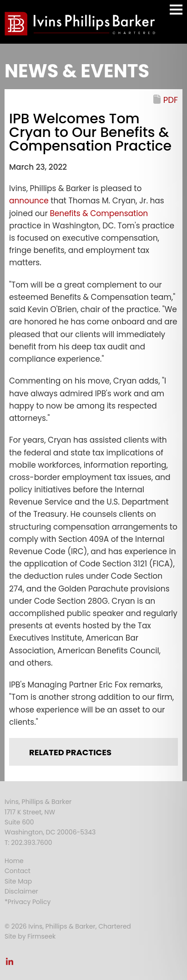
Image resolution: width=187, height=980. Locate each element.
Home (14, 861)
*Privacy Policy (28, 902)
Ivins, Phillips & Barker (38, 802)
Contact (18, 871)
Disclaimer (21, 891)
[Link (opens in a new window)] (10, 964)
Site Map (18, 881)
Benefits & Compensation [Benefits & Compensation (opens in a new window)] (99, 213)
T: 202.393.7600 (28, 843)
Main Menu (176, 14)
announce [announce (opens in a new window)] (30, 201)
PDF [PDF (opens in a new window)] (171, 100)
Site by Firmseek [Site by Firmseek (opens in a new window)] (30, 936)
